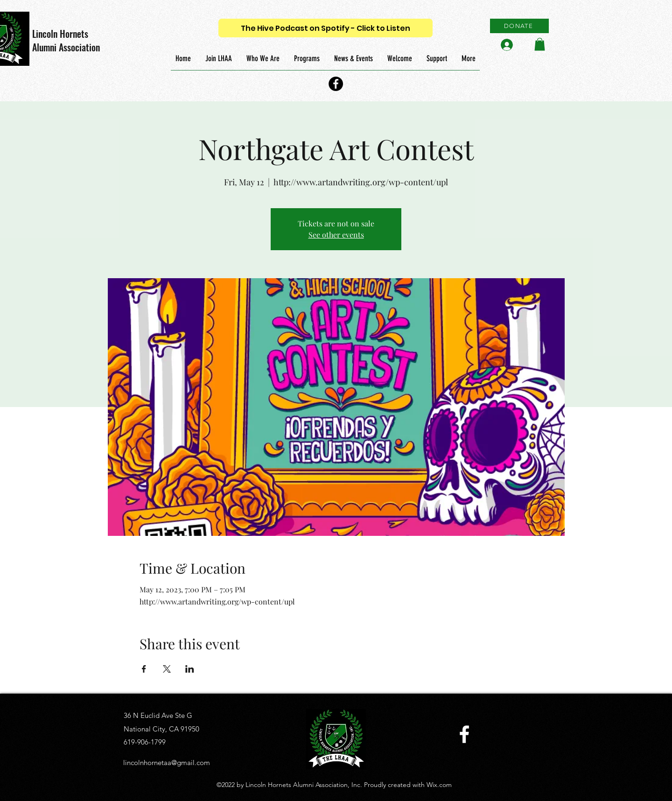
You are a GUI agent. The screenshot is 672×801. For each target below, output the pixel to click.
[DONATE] (519, 26)
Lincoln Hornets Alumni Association (66, 40)
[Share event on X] (167, 669)
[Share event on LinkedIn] (190, 669)
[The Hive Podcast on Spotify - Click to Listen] (325, 28)
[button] (540, 44)
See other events (336, 235)
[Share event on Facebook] (144, 669)
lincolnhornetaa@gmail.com (167, 762)
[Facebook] (336, 84)
